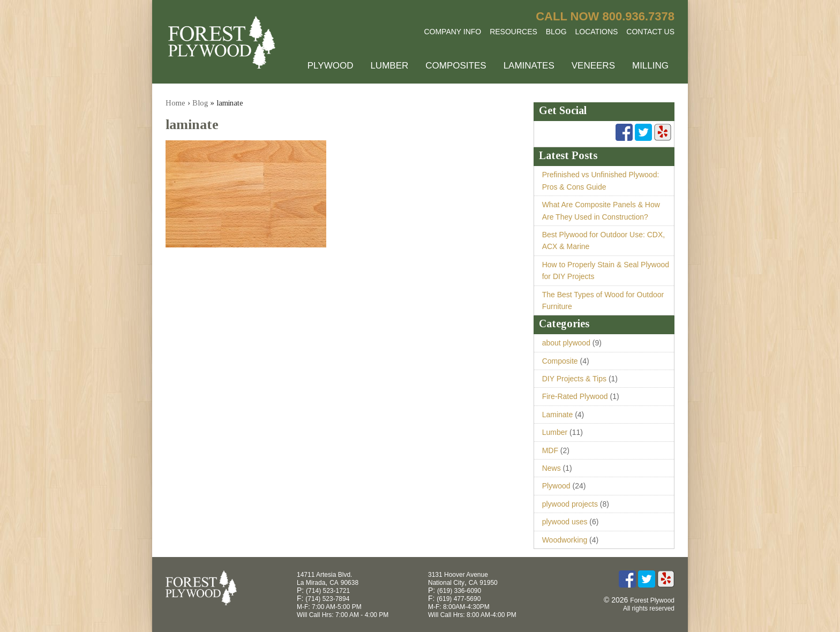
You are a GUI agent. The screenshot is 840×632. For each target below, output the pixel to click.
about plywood (566, 343)
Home (175, 103)
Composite (560, 361)
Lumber (389, 66)
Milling (650, 66)
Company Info (452, 32)
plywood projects (570, 504)
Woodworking (565, 540)
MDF (550, 450)
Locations (597, 32)
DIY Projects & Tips (574, 379)
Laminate (558, 415)
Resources (513, 32)
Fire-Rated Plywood (575, 396)
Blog (556, 32)
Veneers (593, 66)
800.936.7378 (638, 16)
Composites (456, 66)
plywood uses (565, 522)
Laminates (529, 66)
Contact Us (650, 32)
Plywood (331, 66)
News (552, 468)
